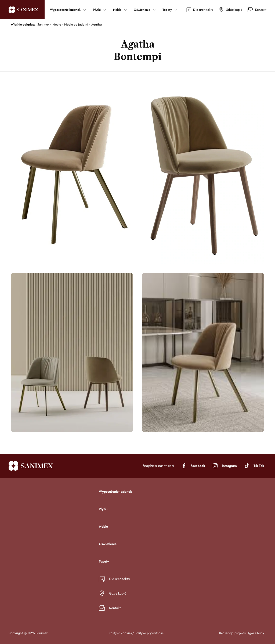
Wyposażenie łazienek (115, 491)
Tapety (104, 561)
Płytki (103, 509)
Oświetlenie (108, 544)
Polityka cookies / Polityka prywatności (137, 633)
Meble (103, 526)
